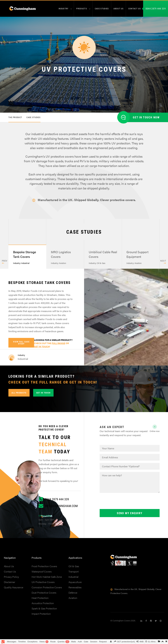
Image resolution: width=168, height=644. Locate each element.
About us (118, 9)
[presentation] (123, 503)
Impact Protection (41, 615)
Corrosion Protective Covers (47, 588)
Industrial (73, 578)
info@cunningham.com (61, 507)
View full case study (21, 344)
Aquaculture (75, 583)
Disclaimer (9, 583)
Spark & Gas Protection (44, 609)
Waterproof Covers (42, 573)
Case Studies (102, 9)
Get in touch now (146, 118)
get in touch (42, 348)
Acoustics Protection (43, 604)
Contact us (135, 9)
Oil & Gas (74, 567)
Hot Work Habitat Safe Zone (47, 578)
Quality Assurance (14, 588)
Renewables (75, 588)
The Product (15, 118)
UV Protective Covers (43, 583)
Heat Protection (40, 599)
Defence (73, 594)
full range (58, 344)
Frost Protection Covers (44, 567)
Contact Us (10, 573)
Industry (63, 9)
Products (82, 9)
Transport (74, 573)
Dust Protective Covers (44, 594)
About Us (9, 567)
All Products (19, 394)
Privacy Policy (11, 578)
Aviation (73, 599)
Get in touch (43, 394)
